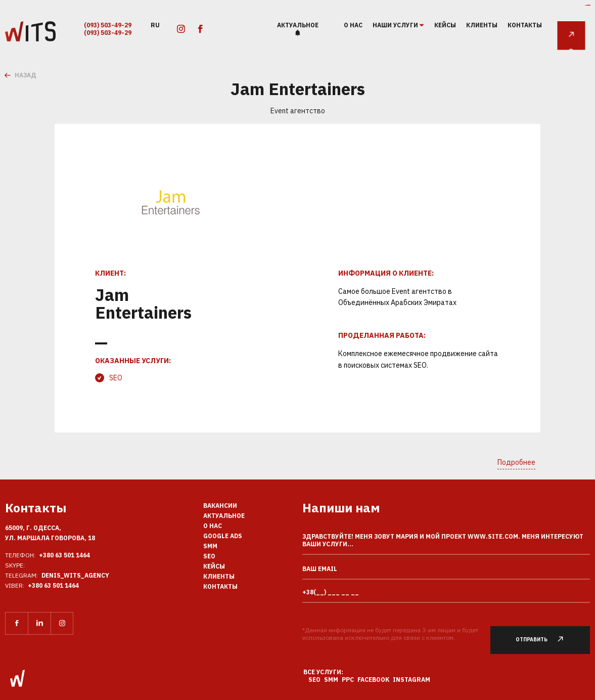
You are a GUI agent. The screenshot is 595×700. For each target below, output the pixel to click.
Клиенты (482, 25)
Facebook (373, 680)
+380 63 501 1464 (64, 555)
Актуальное (298, 25)
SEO (116, 378)
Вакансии (220, 506)
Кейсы (445, 25)
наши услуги (396, 25)
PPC (348, 680)
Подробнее (516, 462)
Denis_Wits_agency (75, 575)
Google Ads (223, 536)
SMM (210, 546)
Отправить (545, 640)
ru (155, 25)
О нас (353, 25)
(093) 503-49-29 (108, 25)
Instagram (411, 680)
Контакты (525, 25)
